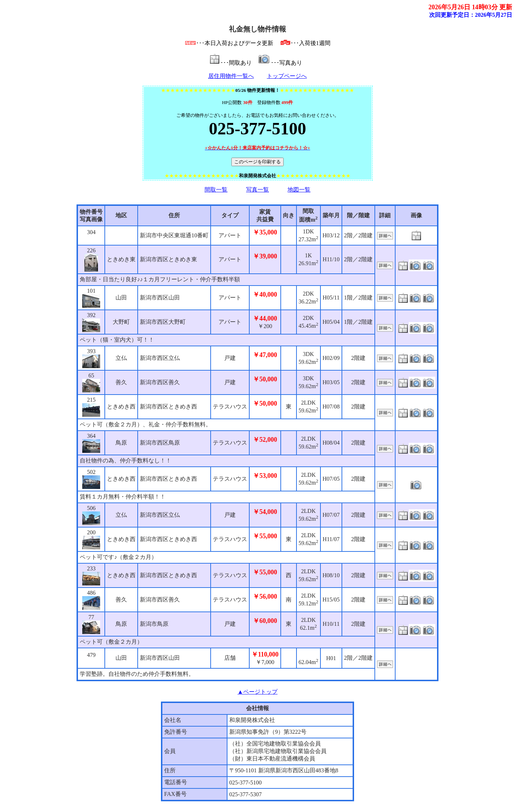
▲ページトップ (257, 692)
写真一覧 (257, 190)
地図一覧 (299, 190)
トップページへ (287, 76)
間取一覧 (216, 190)
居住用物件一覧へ (231, 76)
